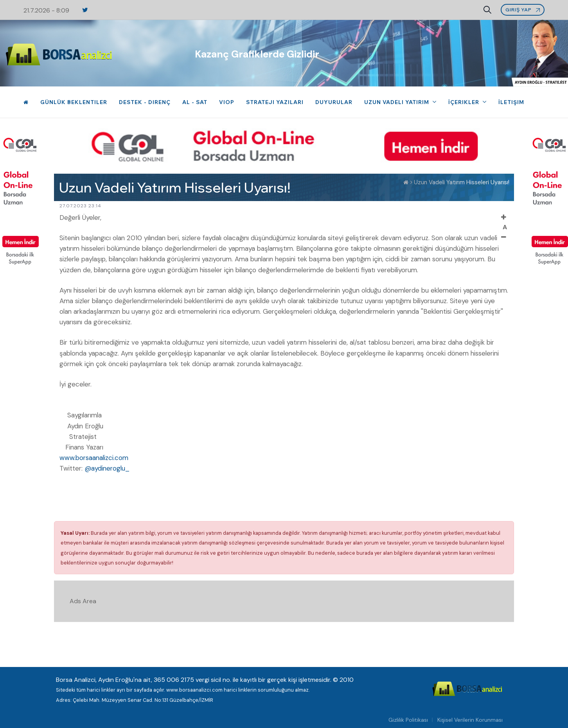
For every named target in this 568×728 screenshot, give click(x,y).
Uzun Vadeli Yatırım (397, 102)
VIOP (227, 102)
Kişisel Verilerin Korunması (470, 720)
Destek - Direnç (145, 102)
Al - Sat (195, 102)
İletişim (511, 102)
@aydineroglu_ (107, 468)
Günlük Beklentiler (74, 102)
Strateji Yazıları (275, 102)
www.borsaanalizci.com (94, 458)
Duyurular (334, 102)
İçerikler (465, 102)
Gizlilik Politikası (408, 720)
